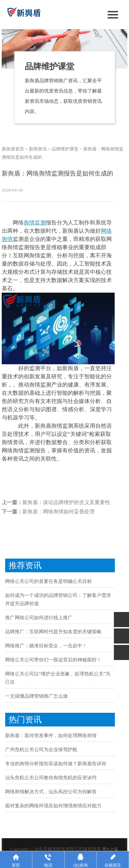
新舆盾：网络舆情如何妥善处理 (58, 512)
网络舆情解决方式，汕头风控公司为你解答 (51, 792)
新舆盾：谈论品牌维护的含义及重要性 (66, 502)
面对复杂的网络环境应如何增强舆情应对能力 (53, 806)
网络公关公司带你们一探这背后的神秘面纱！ (53, 660)
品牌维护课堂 (65, 149)
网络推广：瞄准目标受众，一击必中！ (46, 646)
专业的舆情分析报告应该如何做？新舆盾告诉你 (56, 764)
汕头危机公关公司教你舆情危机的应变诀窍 (51, 778)
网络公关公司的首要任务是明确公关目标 (49, 581)
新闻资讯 (38, 149)
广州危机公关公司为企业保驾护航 (41, 750)
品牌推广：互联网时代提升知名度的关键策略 (53, 632)
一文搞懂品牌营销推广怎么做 (36, 696)
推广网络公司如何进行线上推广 (39, 618)
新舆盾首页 (13, 149)
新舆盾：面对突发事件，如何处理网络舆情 (51, 736)
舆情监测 (35, 223)
